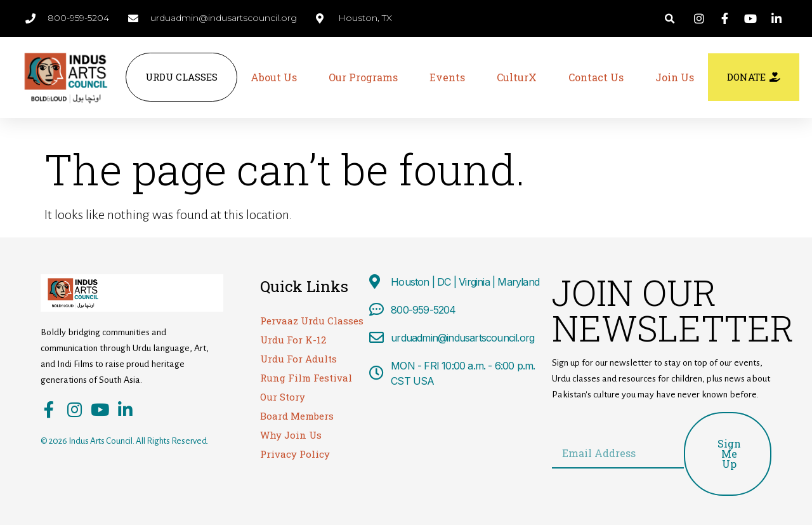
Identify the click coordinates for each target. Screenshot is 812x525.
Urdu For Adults (298, 359)
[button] (670, 19)
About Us (274, 77)
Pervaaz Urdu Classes (312, 321)
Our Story (283, 397)
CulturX (517, 77)
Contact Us (596, 77)
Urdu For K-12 (293, 340)
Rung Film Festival (306, 378)
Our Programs (363, 77)
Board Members (297, 416)
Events (447, 77)
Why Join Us (291, 435)
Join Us (675, 77)
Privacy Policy (295, 454)
